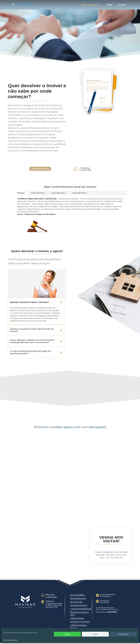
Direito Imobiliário (77, 595)
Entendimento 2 (59, 193)
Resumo (21, 193)
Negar (95, 634)
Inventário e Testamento (80, 622)
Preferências (123, 634)
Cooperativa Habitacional (80, 609)
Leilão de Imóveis (77, 618)
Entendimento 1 (38, 193)
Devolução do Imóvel (79, 605)
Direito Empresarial (78, 598)
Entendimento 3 (80, 193)
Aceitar (67, 634)
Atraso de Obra (76, 602)
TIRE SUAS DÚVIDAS (40, 169)
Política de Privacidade (10, 640)
